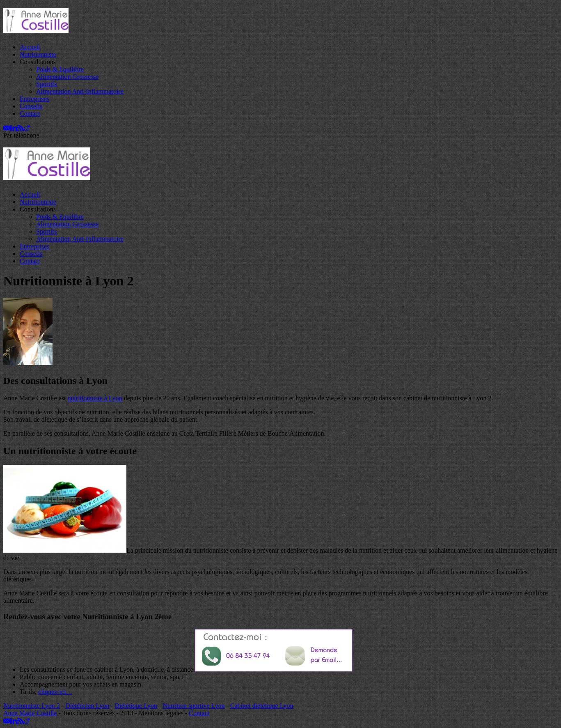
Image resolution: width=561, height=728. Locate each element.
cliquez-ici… (55, 692)
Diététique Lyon (136, 706)
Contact (30, 114)
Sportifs (47, 84)
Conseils (31, 106)
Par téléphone (21, 135)
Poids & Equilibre (60, 69)
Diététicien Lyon (87, 706)
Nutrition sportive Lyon (193, 706)
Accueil (30, 47)
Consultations (38, 62)
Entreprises (34, 99)
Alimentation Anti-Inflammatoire (80, 91)
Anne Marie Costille (30, 713)
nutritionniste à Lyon (95, 398)
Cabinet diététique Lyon (262, 706)
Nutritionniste (38, 54)
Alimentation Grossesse (67, 77)
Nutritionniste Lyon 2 (32, 706)
